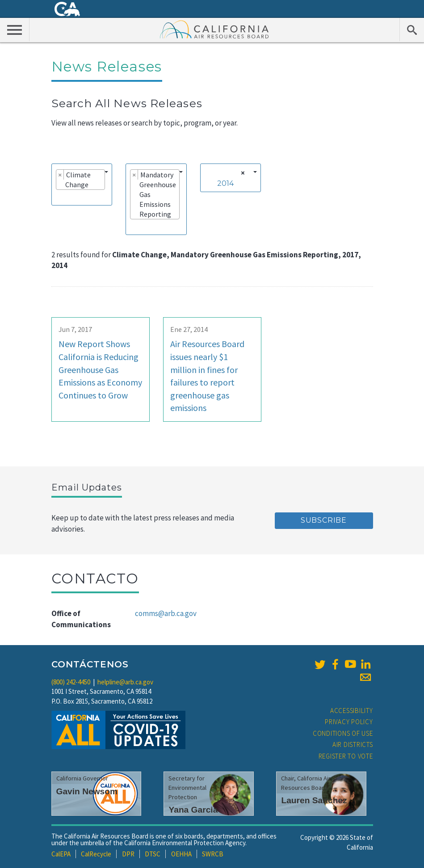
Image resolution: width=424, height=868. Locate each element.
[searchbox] (59, 197)
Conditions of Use (343, 733)
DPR (128, 854)
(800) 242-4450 (71, 682)
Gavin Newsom (87, 791)
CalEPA (61, 854)
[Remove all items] (241, 173)
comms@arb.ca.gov (166, 613)
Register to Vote (346, 756)
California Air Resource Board (214, 29)
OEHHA (181, 854)
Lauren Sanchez (314, 800)
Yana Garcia (193, 810)
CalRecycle (96, 854)
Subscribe (324, 520)
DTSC (153, 854)
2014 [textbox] (225, 183)
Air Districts (353, 744)
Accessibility (352, 711)
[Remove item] (60, 175)
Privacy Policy (349, 722)
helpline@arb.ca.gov (125, 682)
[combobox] (82, 185)
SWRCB (213, 854)
